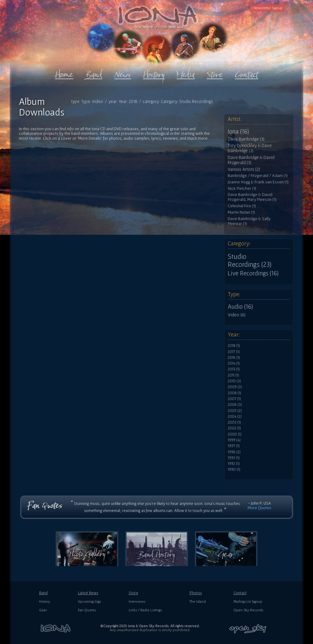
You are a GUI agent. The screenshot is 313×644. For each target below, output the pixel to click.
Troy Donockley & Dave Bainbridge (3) (250, 148)
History (45, 601)
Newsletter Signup (267, 8)
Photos (196, 593)
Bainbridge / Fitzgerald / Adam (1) (258, 176)
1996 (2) (234, 452)
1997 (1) (234, 446)
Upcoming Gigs (89, 601)
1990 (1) (234, 469)
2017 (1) (234, 352)
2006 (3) (235, 405)
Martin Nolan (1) (241, 212)
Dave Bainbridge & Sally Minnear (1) (249, 221)
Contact (240, 593)
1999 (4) (234, 440)
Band (43, 593)
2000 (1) (235, 434)
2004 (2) (235, 417)
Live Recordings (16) (253, 273)
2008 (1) (234, 393)
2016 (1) (234, 358)
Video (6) (237, 315)
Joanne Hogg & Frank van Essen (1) (258, 182)
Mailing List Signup (248, 601)
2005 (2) (235, 411)
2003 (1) (234, 422)
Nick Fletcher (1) (242, 188)
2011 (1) (233, 375)
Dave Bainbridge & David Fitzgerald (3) (251, 160)
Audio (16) (240, 307)
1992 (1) (234, 464)
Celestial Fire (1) (242, 206)
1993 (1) (234, 458)
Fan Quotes (87, 610)
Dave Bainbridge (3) (246, 139)
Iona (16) (238, 131)
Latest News (88, 593)
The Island (198, 601)
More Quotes (260, 508)
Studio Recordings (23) (250, 260)
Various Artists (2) (244, 169)
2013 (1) (234, 369)
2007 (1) (234, 399)
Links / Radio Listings (145, 610)
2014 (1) (234, 363)
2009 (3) (235, 387)
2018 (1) (234, 346)
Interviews (137, 601)
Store (133, 593)
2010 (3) (234, 381)
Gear (43, 610)
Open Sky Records (248, 610)
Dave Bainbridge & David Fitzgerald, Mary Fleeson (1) (252, 197)
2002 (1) (234, 428)
